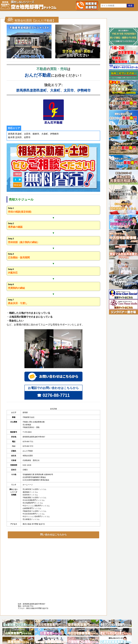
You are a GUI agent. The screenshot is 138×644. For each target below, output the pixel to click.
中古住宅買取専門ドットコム (34, 500)
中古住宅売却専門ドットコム (34, 514)
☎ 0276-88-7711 (53, 395)
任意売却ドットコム (30, 495)
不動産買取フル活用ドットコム (34, 498)
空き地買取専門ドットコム (33, 503)
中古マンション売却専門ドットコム (36, 516)
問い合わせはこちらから (53, 535)
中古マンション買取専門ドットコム (36, 506)
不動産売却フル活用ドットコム (34, 511)
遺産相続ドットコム (30, 492)
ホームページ (28, 485)
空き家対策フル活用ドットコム (34, 489)
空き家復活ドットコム (31, 519)
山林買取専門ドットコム (32, 508)
